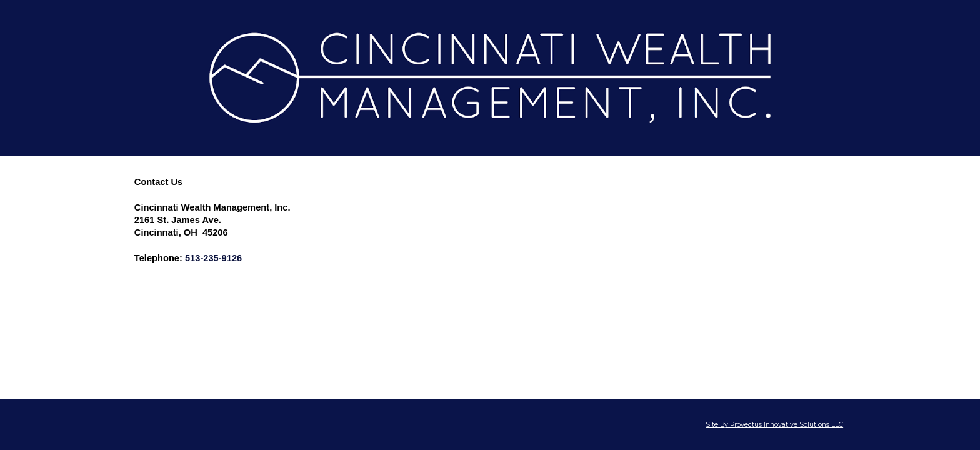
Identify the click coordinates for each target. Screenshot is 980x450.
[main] (490, 226)
